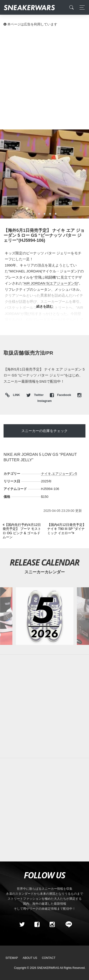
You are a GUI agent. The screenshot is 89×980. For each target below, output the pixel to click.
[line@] (67, 924)
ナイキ (46, 474)
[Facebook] (37, 924)
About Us (30, 958)
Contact (49, 958)
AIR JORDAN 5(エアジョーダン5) (51, 283)
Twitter (35, 395)
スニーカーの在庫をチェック (44, 431)
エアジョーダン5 (65, 474)
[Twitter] (22, 924)
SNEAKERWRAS (48, 968)
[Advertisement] (44, 78)
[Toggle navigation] (81, 7)
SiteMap (12, 958)
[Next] (67, 529)
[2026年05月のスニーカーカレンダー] (44, 616)
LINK (15, 395)
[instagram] (52, 924)
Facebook (61, 395)
